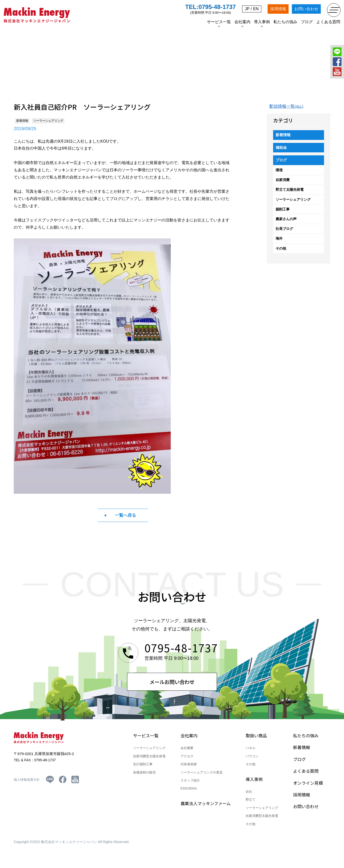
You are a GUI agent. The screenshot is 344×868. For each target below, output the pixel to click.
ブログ (282, 163)
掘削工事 (283, 213)
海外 (279, 242)
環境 (279, 174)
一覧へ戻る (125, 517)
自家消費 (283, 184)
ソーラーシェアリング (293, 203)
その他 (281, 252)
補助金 (282, 150)
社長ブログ (284, 232)
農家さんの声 (286, 223)
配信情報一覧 (287, 108)
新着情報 (284, 137)
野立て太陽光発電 (290, 193)
